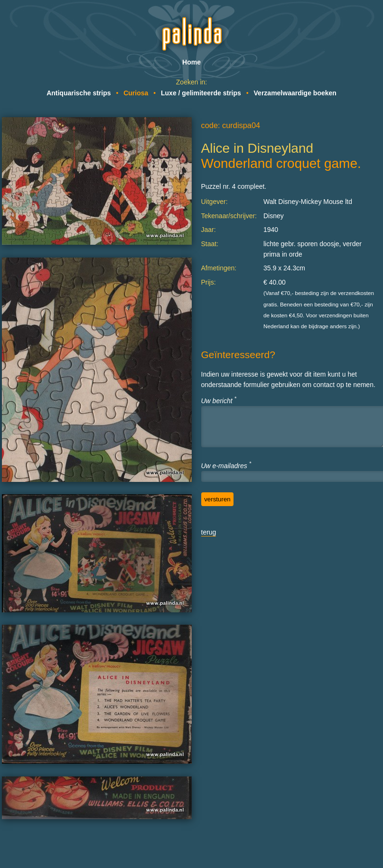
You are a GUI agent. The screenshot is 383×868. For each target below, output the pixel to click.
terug (209, 532)
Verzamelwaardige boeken (295, 93)
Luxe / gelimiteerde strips (201, 93)
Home (191, 62)
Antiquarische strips (79, 93)
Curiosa (136, 93)
